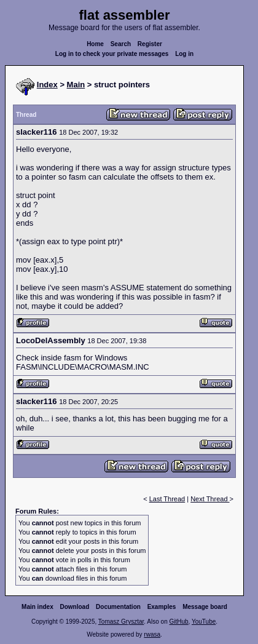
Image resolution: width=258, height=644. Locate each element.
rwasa (152, 634)
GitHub (178, 622)
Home (95, 44)
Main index (37, 607)
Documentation (118, 607)
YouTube (204, 622)
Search (121, 44)
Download (75, 607)
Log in (184, 54)
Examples (162, 607)
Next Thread (210, 499)
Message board (205, 607)
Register (150, 44)
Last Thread (167, 499)
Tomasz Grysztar (121, 622)
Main (76, 85)
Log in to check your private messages (112, 54)
